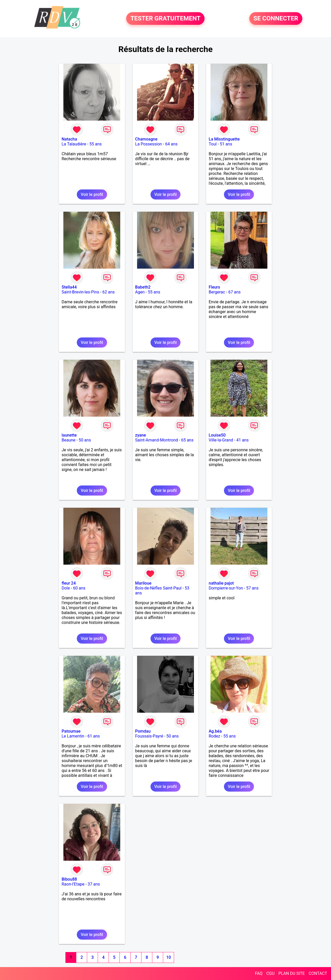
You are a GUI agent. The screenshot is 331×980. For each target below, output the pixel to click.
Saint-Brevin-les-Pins (80, 292)
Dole (66, 588)
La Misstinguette (224, 139)
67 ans (235, 292)
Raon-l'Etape (73, 884)
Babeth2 (143, 287)
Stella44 (69, 287)
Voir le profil (92, 194)
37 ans (94, 884)
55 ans (96, 144)
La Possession (149, 144)
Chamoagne (146, 139)
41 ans (243, 440)
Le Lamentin (73, 736)
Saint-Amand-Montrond (157, 440)
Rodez (214, 736)
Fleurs (214, 287)
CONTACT (318, 973)
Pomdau (143, 731)
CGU (270, 973)
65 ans (187, 440)
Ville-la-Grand (221, 440)
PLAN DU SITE (292, 973)
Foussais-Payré (149, 736)
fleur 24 (69, 583)
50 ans (85, 440)
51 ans (226, 144)
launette (69, 435)
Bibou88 (69, 879)
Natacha (69, 139)
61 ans (94, 736)
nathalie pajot (221, 583)
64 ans (171, 144)
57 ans (252, 588)
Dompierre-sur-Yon (226, 588)
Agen (140, 292)
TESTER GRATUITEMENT (165, 19)
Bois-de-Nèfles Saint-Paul (158, 588)
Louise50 (217, 435)
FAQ (259, 973)
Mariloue (143, 583)
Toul (213, 144)
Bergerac (217, 292)
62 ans (109, 292)
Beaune (68, 440)
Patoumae (71, 731)
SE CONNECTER (276, 19)
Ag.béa (215, 731)
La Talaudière (74, 144)
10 (169, 957)
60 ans (79, 588)
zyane (141, 435)
